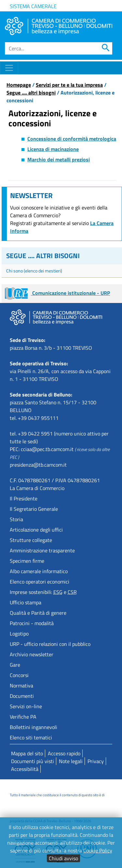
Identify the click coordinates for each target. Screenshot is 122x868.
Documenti (22, 696)
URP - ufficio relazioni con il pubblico (50, 644)
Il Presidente (24, 498)
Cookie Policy (98, 850)
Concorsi (19, 675)
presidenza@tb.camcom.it (38, 465)
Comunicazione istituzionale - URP (57, 293)
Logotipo (19, 634)
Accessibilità (25, 769)
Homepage (19, 85)
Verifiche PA (23, 717)
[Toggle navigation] (9, 68)
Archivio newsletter (32, 654)
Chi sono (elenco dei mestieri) (34, 271)
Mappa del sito (27, 753)
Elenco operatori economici (40, 582)
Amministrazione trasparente (42, 550)
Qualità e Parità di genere (38, 613)
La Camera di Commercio (37, 488)
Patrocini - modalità (32, 623)
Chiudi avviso (63, 858)
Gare (15, 665)
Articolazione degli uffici (36, 530)
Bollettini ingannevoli (34, 727)
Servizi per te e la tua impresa (69, 85)
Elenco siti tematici (31, 737)
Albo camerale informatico (39, 571)
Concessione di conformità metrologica (72, 139)
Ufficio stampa (26, 602)
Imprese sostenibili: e (43, 592)
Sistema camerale (33, 6)
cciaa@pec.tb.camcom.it (47, 449)
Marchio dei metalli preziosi (59, 159)
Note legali (71, 761)
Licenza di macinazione (53, 149)
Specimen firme (27, 561)
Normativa (21, 686)
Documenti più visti (33, 761)
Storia (16, 519)
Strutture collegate (31, 540)
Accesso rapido (64, 753)
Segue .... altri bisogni (31, 93)
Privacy (96, 761)
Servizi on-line (26, 706)
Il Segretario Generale (34, 509)
